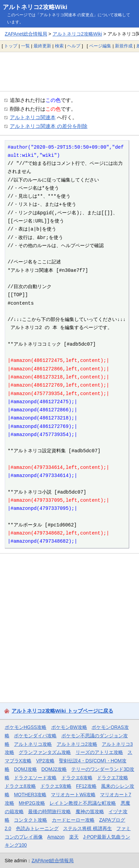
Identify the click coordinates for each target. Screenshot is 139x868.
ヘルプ (74, 46)
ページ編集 (100, 46)
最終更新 (42, 46)
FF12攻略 (86, 786)
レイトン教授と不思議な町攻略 (83, 803)
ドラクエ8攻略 (20, 786)
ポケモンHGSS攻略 (26, 727)
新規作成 (124, 46)
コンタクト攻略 (31, 820)
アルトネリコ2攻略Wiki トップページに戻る (62, 711)
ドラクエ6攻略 (77, 778)
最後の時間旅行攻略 (49, 811)
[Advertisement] (69, 71)
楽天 (74, 837)
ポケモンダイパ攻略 (35, 736)
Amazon (56, 837)
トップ (11, 46)
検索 (59, 46)
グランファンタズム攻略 (45, 752)
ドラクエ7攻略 (113, 778)
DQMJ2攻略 (54, 769)
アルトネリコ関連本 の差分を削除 (49, 126)
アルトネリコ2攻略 (77, 744)
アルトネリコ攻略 (33, 744)
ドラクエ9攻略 (56, 786)
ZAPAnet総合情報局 (26, 34)
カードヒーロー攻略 (73, 820)
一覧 (25, 46)
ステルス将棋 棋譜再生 (87, 828)
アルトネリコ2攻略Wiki (35, 7)
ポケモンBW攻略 (69, 727)
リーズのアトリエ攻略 (99, 752)
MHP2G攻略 (32, 803)
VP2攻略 (45, 761)
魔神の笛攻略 (90, 811)
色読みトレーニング (37, 828)
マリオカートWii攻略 (73, 795)
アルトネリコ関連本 (33, 117)
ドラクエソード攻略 (35, 778)
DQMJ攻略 (25, 769)
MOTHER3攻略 (30, 795)
